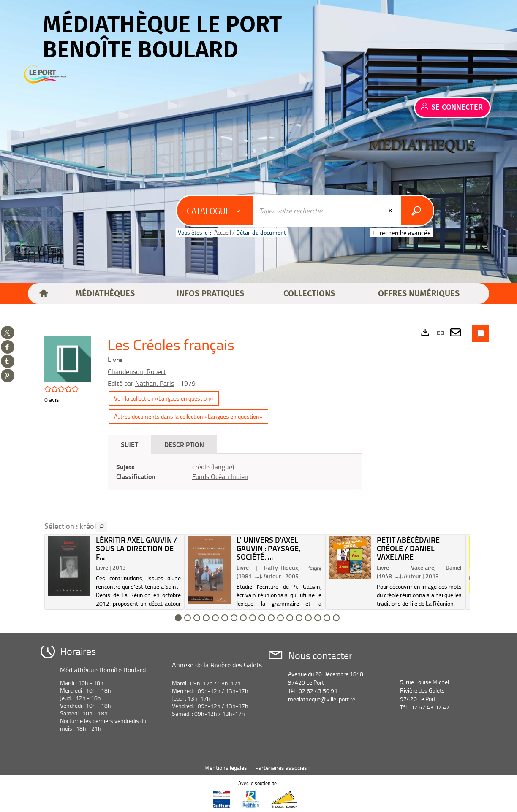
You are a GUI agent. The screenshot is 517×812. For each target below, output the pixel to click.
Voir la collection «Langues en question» (164, 398)
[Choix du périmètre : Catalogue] (215, 211)
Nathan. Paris (155, 383)
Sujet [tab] (129, 444)
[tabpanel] (235, 472)
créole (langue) (213, 467)
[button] (105, 294)
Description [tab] (184, 444)
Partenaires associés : (283, 767)
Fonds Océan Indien (220, 476)
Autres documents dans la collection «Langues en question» (188, 416)
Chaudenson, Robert (137, 371)
